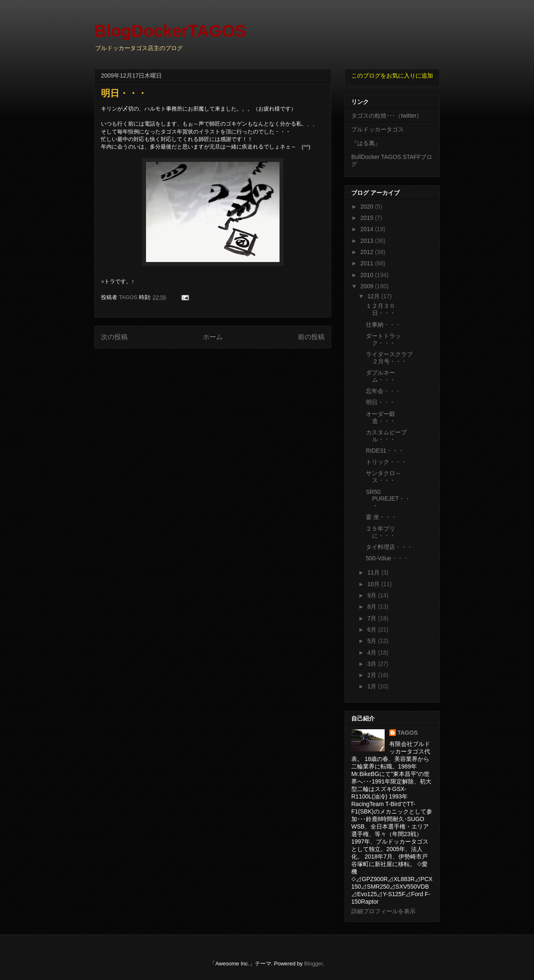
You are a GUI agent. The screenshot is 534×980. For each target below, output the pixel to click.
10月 (374, 584)
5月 (373, 641)
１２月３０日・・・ (381, 309)
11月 (374, 572)
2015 (368, 218)
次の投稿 (114, 337)
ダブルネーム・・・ (381, 376)
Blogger (313, 964)
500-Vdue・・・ (387, 558)
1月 (373, 686)
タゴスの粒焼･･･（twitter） (387, 116)
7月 (373, 618)
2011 (368, 263)
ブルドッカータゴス (378, 129)
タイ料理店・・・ (389, 547)
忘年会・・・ (383, 391)
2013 (368, 241)
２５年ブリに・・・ (381, 532)
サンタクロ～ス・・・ (383, 477)
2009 (368, 286)
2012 (368, 252)
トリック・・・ (386, 462)
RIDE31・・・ (385, 451)
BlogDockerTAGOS (170, 31)
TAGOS (408, 733)
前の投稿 (311, 337)
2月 (373, 675)
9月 (373, 595)
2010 (368, 275)
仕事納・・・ (383, 325)
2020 (368, 207)
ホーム (213, 337)
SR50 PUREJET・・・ (388, 499)
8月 (373, 607)
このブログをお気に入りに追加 (392, 76)
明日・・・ (380, 402)
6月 (373, 630)
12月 (374, 296)
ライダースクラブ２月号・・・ (389, 358)
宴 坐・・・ (381, 517)
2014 (368, 229)
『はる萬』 (366, 143)
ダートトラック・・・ (383, 339)
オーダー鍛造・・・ (381, 417)
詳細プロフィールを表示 (383, 911)
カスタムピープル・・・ (386, 436)
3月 (373, 664)
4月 (373, 652)
